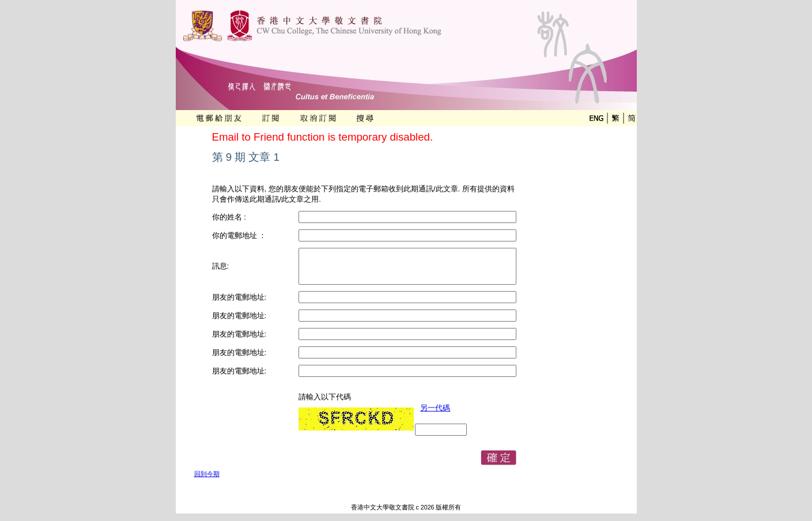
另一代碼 (435, 408)
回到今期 (207, 474)
